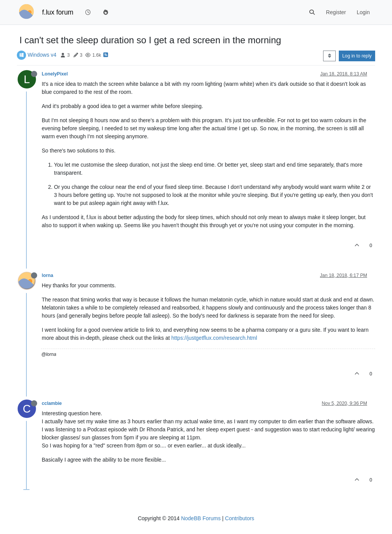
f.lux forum (58, 12)
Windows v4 (42, 55)
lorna (47, 275)
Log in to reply (357, 56)
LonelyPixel (55, 74)
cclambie (52, 403)
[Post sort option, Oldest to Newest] (329, 56)
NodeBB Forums (201, 518)
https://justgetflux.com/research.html (214, 338)
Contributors (240, 518)
